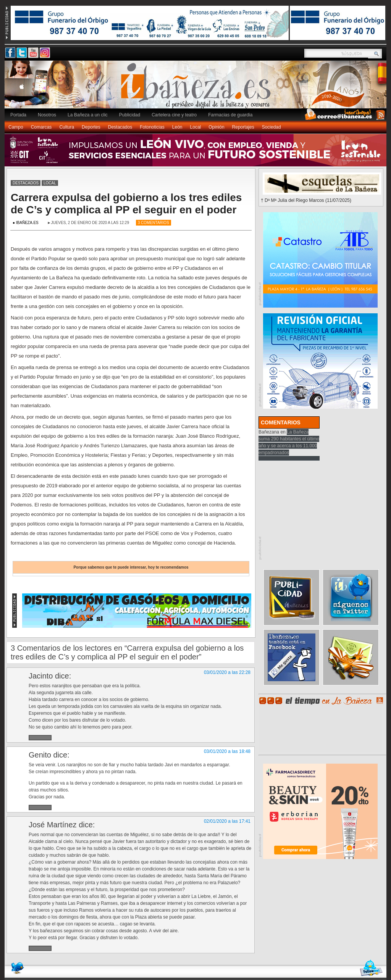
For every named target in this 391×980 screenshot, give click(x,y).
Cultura (67, 127)
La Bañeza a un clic (88, 115)
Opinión (216, 127)
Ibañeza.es (197, 89)
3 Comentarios (153, 223)
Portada (18, 115)
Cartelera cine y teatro (174, 115)
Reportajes (243, 127)
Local (196, 127)
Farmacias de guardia (230, 115)
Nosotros (47, 115)
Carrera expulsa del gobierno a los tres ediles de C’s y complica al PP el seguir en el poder (126, 204)
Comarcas (41, 127)
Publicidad (130, 115)
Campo (16, 127)
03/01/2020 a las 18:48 (227, 751)
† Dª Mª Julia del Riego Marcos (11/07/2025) (306, 200)
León (177, 127)
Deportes (91, 127)
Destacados (120, 127)
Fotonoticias (152, 127)
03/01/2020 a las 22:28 (227, 672)
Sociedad (271, 127)
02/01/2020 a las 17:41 (227, 821)
